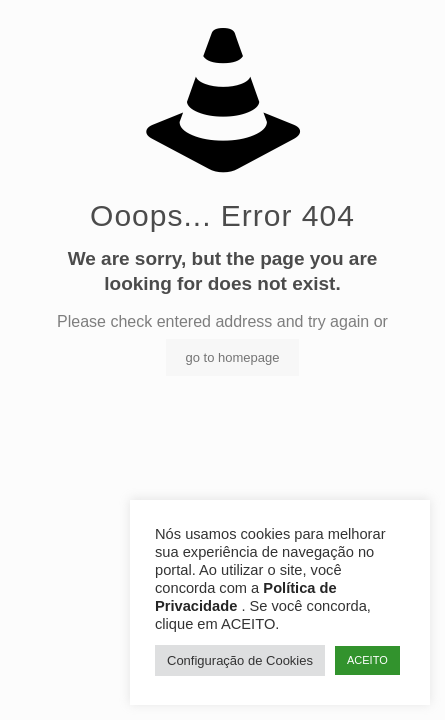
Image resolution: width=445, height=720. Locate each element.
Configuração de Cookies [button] (240, 660)
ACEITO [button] (367, 660)
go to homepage (233, 357)
